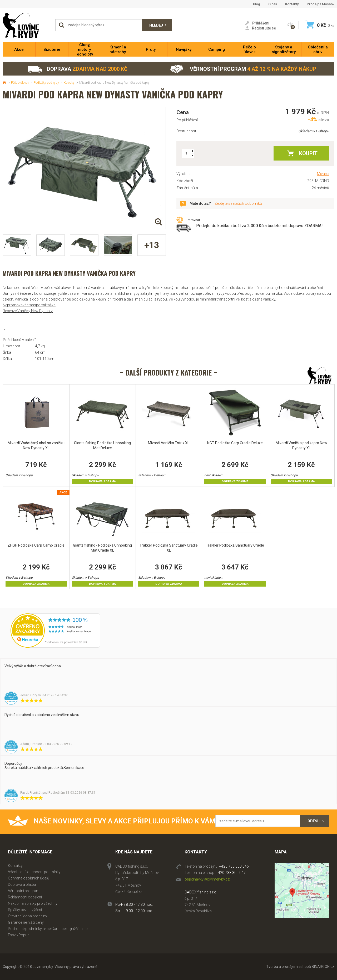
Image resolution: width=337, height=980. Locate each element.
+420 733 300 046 (234, 866)
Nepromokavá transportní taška (29, 305)
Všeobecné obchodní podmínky (34, 872)
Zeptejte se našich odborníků (238, 203)
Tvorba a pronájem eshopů (289, 967)
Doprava (77, 69)
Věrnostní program (243, 69)
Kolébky (69, 83)
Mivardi (323, 174)
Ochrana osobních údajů (29, 878)
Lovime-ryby (26, 25)
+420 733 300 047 (231, 873)
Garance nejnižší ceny (26, 922)
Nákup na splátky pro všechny (33, 903)
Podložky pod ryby (46, 83)
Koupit (308, 153)
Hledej (156, 25)
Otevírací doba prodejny (28, 916)
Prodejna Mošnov (321, 4)
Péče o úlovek (20, 83)
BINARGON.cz (323, 967)
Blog (257, 4)
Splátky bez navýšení (25, 910)
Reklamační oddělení (25, 897)
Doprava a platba (22, 884)
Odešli (314, 821)
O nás (273, 4)
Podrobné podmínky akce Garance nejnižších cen (49, 929)
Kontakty (292, 4)
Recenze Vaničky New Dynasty (28, 311)
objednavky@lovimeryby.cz (207, 879)
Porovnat (193, 220)
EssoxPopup (19, 935)
